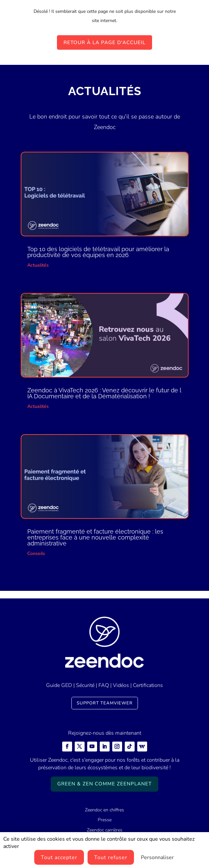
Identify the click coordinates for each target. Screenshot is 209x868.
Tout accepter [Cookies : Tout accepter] (59, 857)
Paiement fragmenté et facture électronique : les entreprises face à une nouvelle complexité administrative (95, 537)
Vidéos (121, 685)
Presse (105, 820)
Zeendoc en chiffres (104, 810)
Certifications (148, 685)
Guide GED (59, 685)
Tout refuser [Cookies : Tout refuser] (111, 857)
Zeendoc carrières (105, 830)
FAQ (104, 685)
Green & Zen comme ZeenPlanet (104, 784)
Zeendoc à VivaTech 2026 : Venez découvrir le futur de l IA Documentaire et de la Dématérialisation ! (104, 393)
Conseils (36, 553)
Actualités (38, 265)
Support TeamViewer (105, 703)
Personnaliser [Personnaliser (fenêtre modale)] (157, 857)
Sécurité (85, 685)
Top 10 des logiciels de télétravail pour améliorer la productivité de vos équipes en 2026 (98, 252)
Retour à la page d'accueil (104, 42)
